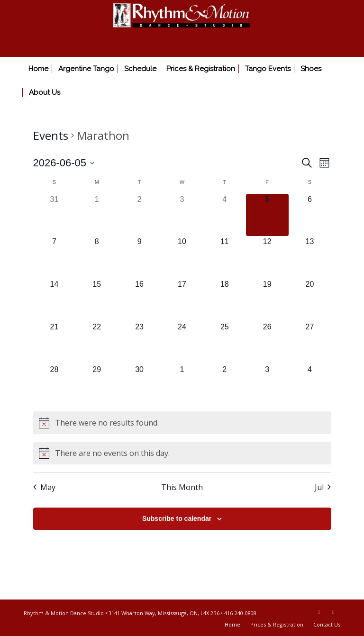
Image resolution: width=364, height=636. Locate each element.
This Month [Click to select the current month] (182, 487)
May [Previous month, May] (44, 487)
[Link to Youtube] (333, 612)
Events (51, 135)
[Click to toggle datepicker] (64, 163)
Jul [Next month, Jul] (323, 487)
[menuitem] (38, 69)
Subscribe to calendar (177, 518)
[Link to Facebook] (319, 612)
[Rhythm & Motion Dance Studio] (182, 28)
